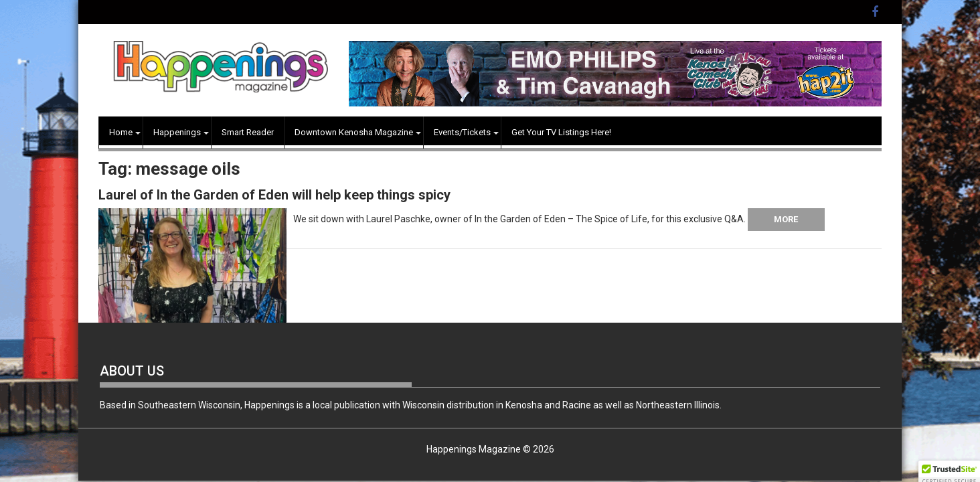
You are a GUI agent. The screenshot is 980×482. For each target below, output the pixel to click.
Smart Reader (248, 132)
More (786, 219)
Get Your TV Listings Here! (561, 132)
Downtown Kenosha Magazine (354, 132)
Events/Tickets (462, 132)
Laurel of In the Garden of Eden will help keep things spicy (274, 195)
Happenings (177, 132)
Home (121, 132)
